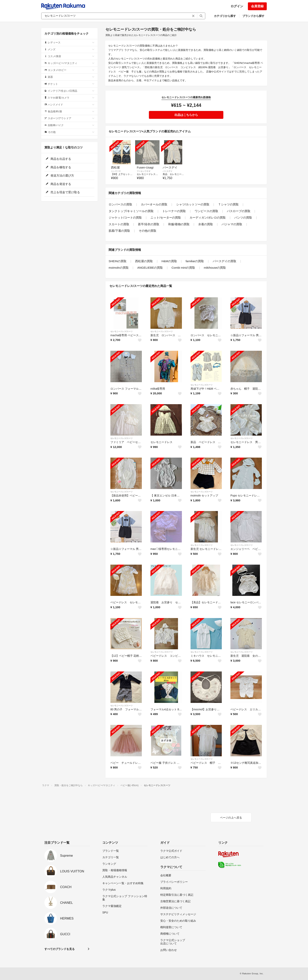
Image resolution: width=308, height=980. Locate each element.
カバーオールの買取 (154, 204)
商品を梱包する (58, 167)
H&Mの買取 (169, 261)
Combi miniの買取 (183, 268)
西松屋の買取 (144, 261)
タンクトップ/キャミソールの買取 (131, 211)
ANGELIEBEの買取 (150, 268)
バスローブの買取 (239, 211)
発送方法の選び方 (60, 175)
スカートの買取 (119, 224)
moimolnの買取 (119, 268)
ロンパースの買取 (120, 204)
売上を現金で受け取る (63, 192)
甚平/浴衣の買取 (149, 224)
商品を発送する (58, 184)
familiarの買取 (195, 261)
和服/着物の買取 (179, 224)
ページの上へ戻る (231, 818)
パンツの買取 (243, 218)
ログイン (237, 6)
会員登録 (257, 6)
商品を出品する (58, 159)
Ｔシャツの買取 (228, 204)
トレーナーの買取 (174, 211)
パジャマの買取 (232, 224)
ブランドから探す (253, 16)
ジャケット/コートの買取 (125, 218)
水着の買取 (206, 224)
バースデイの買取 (225, 261)
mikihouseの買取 (215, 268)
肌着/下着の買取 (119, 231)
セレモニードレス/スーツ (121, 331)
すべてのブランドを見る (60, 949)
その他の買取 (148, 231)
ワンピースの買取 (206, 211)
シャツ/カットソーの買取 (193, 204)
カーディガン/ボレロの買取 (208, 218)
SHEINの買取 (118, 261)
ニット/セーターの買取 (166, 218)
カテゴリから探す (225, 16)
